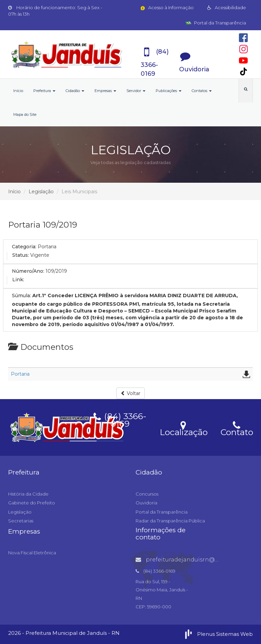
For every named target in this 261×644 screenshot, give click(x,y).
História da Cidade (28, 494)
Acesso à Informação (167, 7)
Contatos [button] (202, 91)
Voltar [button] (130, 393)
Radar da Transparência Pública (170, 521)
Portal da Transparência (216, 23)
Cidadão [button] (75, 91)
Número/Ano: (28, 271)
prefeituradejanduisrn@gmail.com (190, 560)
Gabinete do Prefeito (32, 503)
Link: (18, 280)
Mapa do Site (25, 114)
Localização (184, 428)
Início (18, 91)
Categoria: (24, 247)
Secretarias (21, 521)
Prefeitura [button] (44, 91)
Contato (237, 428)
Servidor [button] (136, 91)
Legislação (41, 192)
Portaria (20, 374)
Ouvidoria (146, 503)
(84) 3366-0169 (120, 419)
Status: (21, 255)
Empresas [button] (105, 91)
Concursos (147, 494)
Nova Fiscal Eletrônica (32, 553)
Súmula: (21, 296)
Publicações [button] (169, 91)
